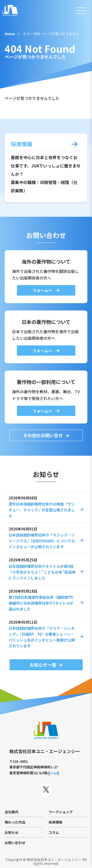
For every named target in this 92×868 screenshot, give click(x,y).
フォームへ (43, 290)
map (53, 773)
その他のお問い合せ (43, 435)
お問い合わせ (15, 843)
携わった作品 (15, 822)
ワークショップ (61, 812)
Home (10, 34)
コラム (54, 832)
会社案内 (12, 812)
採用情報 (55, 822)
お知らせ (12, 832)
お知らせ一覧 (43, 665)
